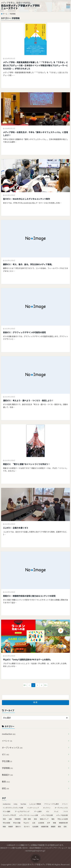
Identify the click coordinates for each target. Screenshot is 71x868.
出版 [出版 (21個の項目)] (10, 819)
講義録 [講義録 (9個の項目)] (53, 827)
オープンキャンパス (12, 748)
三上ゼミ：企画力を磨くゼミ (16, 528)
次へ (46, 685)
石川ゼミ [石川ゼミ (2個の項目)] (27, 827)
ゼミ (5, 754)
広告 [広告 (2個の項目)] (34, 823)
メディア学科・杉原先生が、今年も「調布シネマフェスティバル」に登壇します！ (35, 134)
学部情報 (7, 768)
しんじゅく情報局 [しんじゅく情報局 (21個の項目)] (35, 804)
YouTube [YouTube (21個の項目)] (23, 804)
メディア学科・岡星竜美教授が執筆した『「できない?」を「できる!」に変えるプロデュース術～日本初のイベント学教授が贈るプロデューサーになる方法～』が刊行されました (35, 65)
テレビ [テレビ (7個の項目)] (56, 812)
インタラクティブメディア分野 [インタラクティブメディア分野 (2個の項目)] (13, 808)
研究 (5, 788)
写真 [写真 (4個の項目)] (4, 819)
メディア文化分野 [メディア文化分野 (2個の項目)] (47, 815)
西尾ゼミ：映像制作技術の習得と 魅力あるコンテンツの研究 (29, 596)
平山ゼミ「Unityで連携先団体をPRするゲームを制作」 (27, 659)
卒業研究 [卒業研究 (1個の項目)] (18, 819)
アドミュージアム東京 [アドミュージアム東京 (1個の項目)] (51, 804)
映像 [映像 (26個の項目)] (54, 823)
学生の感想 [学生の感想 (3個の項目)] (6, 823)
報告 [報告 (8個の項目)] (53, 819)
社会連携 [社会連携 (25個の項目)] (35, 827)
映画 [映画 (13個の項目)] (4, 827)
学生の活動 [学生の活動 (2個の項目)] (17, 823)
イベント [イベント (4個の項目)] (65, 804)
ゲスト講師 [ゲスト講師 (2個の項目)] (6, 812)
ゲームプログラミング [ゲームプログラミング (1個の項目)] (22, 812)
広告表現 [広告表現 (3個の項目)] (41, 823)
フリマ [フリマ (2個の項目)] (66, 812)
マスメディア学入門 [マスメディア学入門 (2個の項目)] (9, 815)
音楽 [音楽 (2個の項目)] (65, 827)
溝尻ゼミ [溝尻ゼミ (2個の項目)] (18, 827)
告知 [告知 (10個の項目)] (35, 819)
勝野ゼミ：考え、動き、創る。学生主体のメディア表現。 (28, 264)
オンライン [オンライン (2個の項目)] (47, 808)
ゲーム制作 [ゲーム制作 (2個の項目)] (38, 812)
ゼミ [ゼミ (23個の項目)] (48, 812)
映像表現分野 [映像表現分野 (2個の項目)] (63, 823)
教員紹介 (7, 775)
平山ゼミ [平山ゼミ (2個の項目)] (26, 823)
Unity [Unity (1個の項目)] (15, 804)
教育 (6, 782)
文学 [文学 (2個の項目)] (49, 823)
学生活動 (7, 761)
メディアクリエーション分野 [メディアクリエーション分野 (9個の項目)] (29, 815)
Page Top (36, 863)
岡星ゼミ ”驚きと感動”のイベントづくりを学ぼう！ (27, 464)
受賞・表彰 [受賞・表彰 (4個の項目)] (27, 819)
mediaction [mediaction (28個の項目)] (7, 804)
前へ (25, 685)
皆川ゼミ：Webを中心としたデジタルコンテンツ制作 (27, 199)
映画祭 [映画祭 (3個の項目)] (11, 827)
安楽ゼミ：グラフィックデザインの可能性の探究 (24, 332)
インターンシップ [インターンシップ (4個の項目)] (33, 808)
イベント (7, 741)
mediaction (9, 734)
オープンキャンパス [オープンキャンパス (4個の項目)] (61, 808)
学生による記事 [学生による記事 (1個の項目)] (63, 819)
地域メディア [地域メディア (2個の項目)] (44, 819)
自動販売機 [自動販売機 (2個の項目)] (45, 827)
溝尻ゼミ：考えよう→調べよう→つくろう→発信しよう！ (28, 400)
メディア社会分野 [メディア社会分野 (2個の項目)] (62, 815)
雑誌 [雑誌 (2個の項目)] (59, 827)
